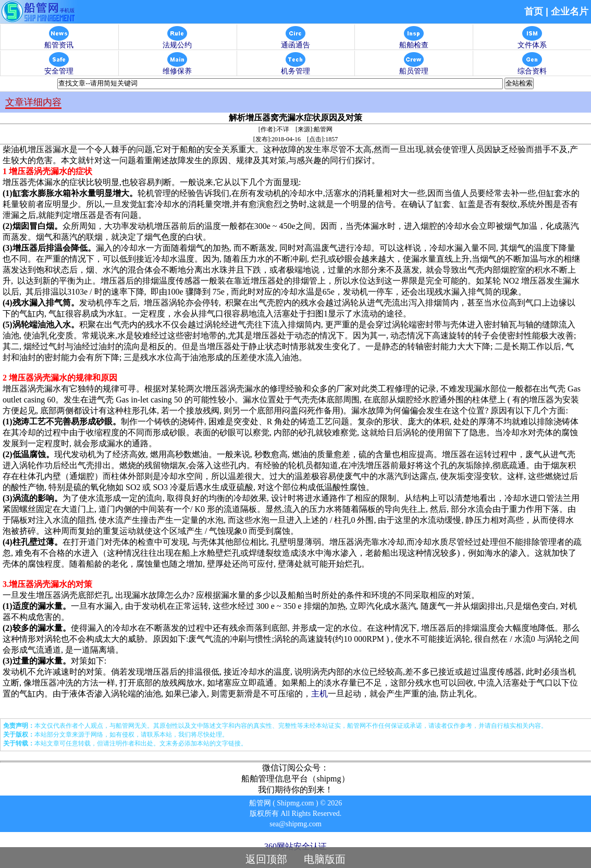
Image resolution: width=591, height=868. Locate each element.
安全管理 (59, 68)
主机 (319, 694)
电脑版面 (325, 859)
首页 (534, 11)
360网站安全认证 (295, 846)
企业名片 (570, 11)
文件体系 (532, 42)
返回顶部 (266, 859)
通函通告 (295, 42)
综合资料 (532, 68)
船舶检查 (414, 42)
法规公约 (177, 42)
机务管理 (295, 68)
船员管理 (414, 68)
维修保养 (177, 68)
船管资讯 (59, 42)
